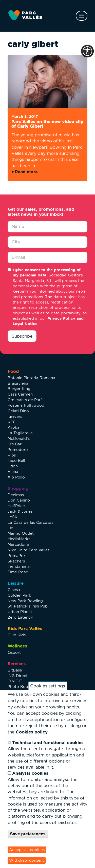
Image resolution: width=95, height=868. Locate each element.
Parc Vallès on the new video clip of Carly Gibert (47, 124)
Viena (13, 472)
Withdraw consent (27, 860)
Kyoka (14, 427)
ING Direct (18, 676)
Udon (13, 466)
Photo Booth (20, 687)
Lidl (11, 528)
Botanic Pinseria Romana (31, 378)
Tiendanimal (19, 566)
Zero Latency (20, 617)
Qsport (14, 652)
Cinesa (14, 590)
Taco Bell (16, 460)
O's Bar (15, 444)
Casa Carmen (20, 394)
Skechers (16, 561)
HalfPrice (16, 506)
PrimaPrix (17, 556)
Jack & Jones (20, 511)
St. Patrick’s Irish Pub (28, 606)
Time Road (18, 572)
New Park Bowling (25, 601)
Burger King (19, 389)
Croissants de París (25, 400)
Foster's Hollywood (26, 405)
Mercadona (18, 544)
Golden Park (19, 595)
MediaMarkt (19, 539)
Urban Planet (20, 612)
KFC (12, 422)
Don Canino (19, 500)
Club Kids (17, 635)
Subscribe (22, 336)
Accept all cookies (27, 850)
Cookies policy (32, 732)
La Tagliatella (20, 433)
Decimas (16, 495)
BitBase (15, 670)
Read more (26, 172)
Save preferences (28, 834)
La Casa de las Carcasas (30, 522)
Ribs (12, 455)
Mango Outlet (21, 533)
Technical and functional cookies (48, 742)
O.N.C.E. (15, 681)
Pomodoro (18, 450)
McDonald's (19, 438)
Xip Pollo (16, 477)
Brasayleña (18, 383)
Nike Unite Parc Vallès (29, 550)
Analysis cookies (30, 773)
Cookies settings (48, 686)
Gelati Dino (18, 411)
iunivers (15, 416)
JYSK (13, 517)
